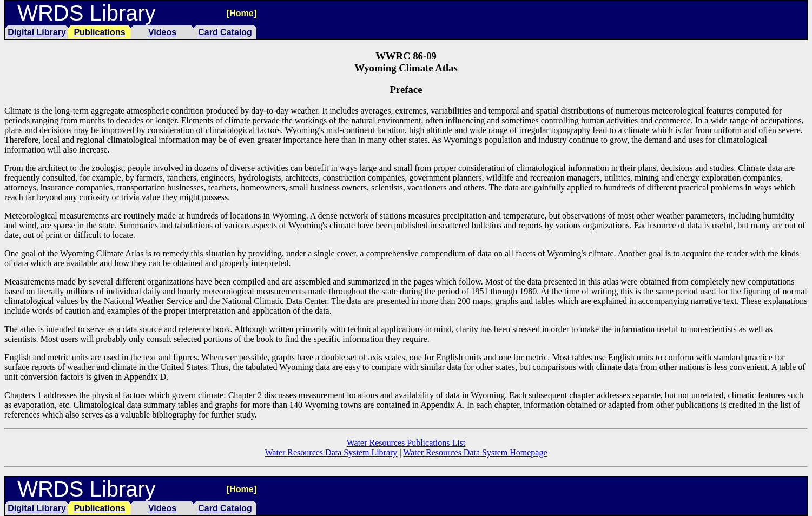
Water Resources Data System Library (331, 452)
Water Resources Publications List (406, 443)
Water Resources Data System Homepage (475, 452)
